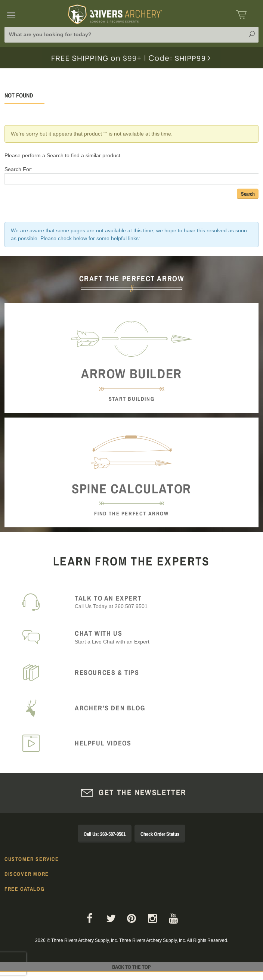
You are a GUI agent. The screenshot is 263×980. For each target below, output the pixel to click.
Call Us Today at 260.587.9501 (162, 602)
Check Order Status (160, 834)
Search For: (18, 169)
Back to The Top (131, 967)
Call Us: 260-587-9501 (105, 834)
